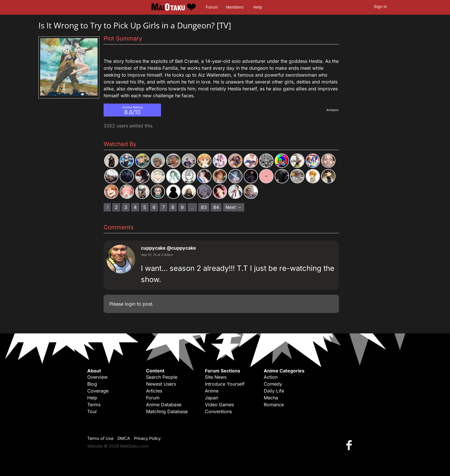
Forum (212, 7)
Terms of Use (100, 438)
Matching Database (167, 411)
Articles (154, 391)
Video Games (219, 405)
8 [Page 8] (173, 207)
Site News (216, 377)
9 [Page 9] (182, 207)
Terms (94, 405)
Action (271, 377)
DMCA (124, 438)
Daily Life (274, 391)
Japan (212, 398)
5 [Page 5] (145, 207)
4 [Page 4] (135, 207)
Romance (274, 405)
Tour (92, 411)
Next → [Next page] (234, 207)
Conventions (218, 411)
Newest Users (161, 384)
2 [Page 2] (116, 207)
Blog (92, 384)
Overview (97, 377)
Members (235, 7)
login (130, 304)
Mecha (271, 398)
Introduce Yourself (225, 384)
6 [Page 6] (154, 207)
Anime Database (164, 405)
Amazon (333, 110)
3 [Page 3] (126, 207)
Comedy (273, 384)
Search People (162, 377)
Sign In (381, 7)
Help (258, 7)
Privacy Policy (147, 438)
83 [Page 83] (204, 207)
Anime (212, 391)
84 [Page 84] (216, 207)
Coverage (98, 391)
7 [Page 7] (163, 207)
